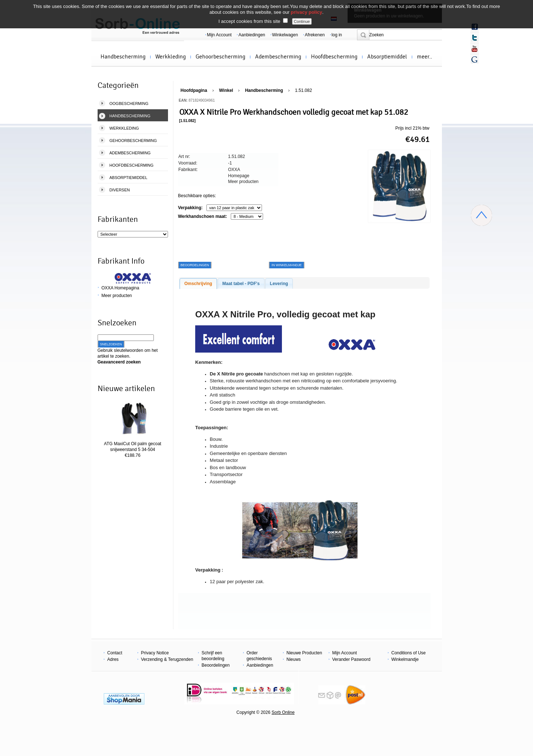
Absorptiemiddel (387, 57)
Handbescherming (123, 57)
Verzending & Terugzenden (167, 659)
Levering (279, 284)
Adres (113, 659)
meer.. (425, 57)
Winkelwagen (285, 35)
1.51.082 (304, 90)
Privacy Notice (155, 653)
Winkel (226, 90)
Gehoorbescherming (220, 57)
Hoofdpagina (194, 90)
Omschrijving (198, 284)
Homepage (239, 176)
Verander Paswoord (351, 659)
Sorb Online (283, 712)
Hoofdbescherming (334, 57)
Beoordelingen (216, 665)
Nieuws (294, 659)
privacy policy (306, 12)
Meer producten (117, 296)
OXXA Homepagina (120, 288)
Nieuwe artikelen (126, 389)
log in (337, 35)
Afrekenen (315, 35)
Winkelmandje (405, 659)
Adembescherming (278, 57)
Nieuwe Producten (304, 653)
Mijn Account (219, 35)
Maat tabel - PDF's (241, 284)
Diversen (120, 190)
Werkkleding (171, 57)
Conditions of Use (409, 653)
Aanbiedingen (252, 35)
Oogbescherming (129, 103)
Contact (115, 653)
